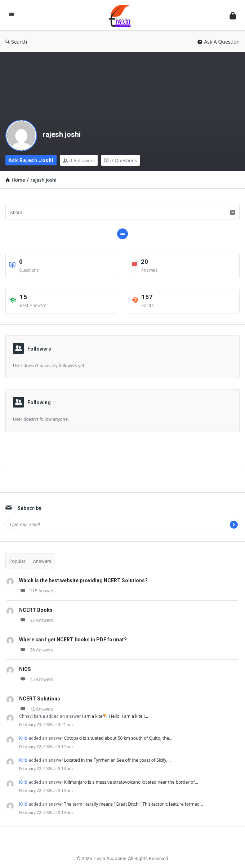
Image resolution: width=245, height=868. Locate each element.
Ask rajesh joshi (31, 160)
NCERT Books (36, 610)
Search (16, 42)
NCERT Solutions (40, 699)
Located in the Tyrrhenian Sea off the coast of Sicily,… (117, 760)
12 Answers (36, 709)
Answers (42, 561)
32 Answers (36, 620)
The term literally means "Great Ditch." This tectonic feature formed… (134, 804)
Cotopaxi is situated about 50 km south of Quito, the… (118, 738)
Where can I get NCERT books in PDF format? (73, 640)
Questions (121, 160)
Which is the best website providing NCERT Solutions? (83, 580)
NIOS (25, 669)
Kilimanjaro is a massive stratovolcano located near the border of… (131, 782)
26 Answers (36, 650)
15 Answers (36, 679)
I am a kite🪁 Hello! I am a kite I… (115, 716)
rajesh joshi (62, 134)
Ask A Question (219, 42)
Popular (17, 561)
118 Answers (37, 591)
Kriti (23, 738)
